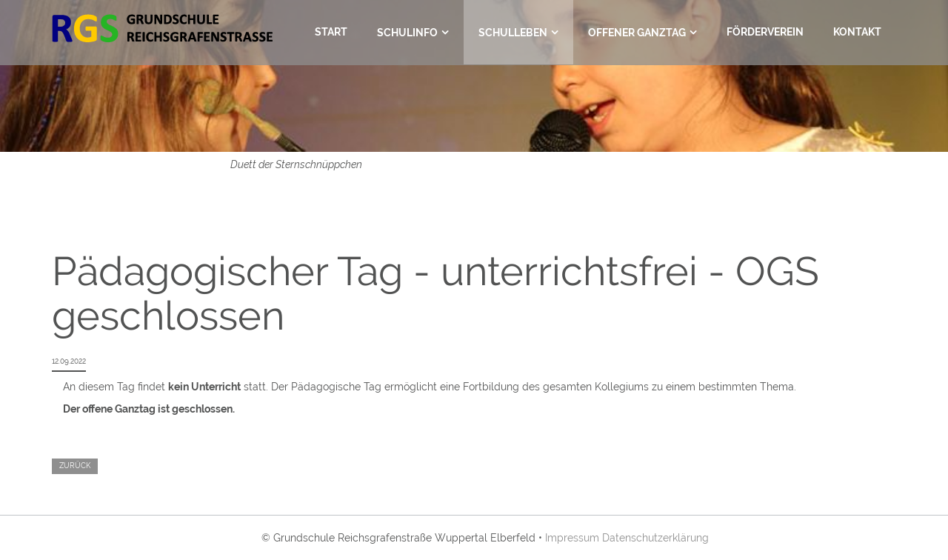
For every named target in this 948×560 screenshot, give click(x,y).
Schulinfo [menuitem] (407, 33)
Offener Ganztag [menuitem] (637, 33)
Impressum (572, 538)
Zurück (75, 466)
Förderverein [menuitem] (765, 32)
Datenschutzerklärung (655, 538)
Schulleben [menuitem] (513, 33)
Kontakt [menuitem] (857, 32)
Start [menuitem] (331, 32)
